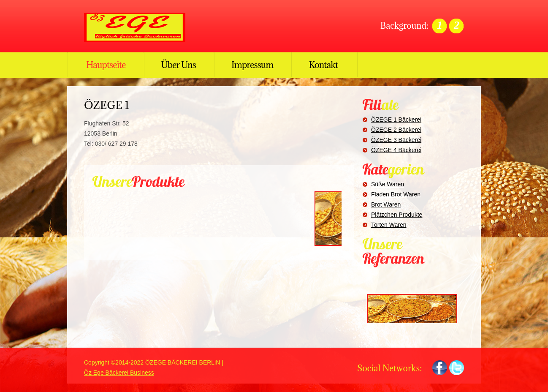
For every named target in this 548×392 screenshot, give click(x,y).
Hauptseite (106, 65)
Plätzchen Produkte (397, 215)
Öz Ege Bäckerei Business (119, 373)
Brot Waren (386, 204)
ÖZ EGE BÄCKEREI (139, 27)
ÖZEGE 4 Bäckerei (396, 150)
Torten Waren (389, 225)
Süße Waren (388, 184)
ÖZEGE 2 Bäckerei (396, 130)
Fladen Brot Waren (396, 194)
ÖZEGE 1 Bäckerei (396, 120)
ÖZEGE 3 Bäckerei (396, 140)
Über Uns (179, 65)
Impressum (252, 65)
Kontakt (323, 65)
